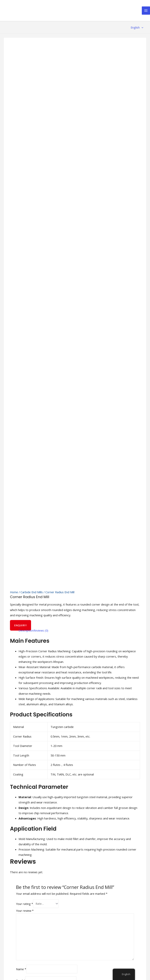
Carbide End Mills (32, 257)
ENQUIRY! (21, 290)
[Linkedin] (108, 927)
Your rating (25, 568)
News (67, 861)
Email (21, 644)
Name (21, 633)
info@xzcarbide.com (19, 874)
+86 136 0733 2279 (18, 866)
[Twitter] (90, 927)
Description (26, 295)
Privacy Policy (108, 934)
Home (14, 257)
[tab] (26, 295)
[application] (142, 27)
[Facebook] (80, 927)
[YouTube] (99, 927)
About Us (69, 851)
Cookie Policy (108, 940)
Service (68, 856)
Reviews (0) (41, 295)
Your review (25, 575)
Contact (68, 867)
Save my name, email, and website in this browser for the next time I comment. (71, 654)
